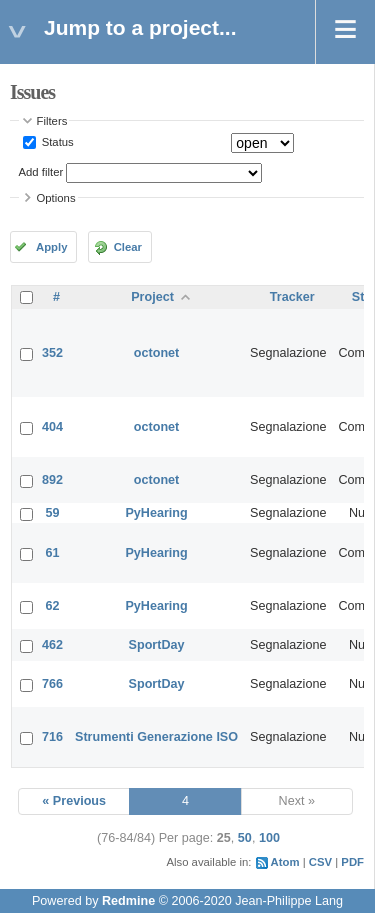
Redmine (128, 901)
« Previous (74, 801)
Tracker (292, 297)
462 (52, 645)
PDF (352, 862)
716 (52, 737)
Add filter (41, 172)
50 (245, 838)
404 (52, 427)
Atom (285, 862)
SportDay (157, 645)
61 (53, 553)
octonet (156, 353)
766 (52, 684)
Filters (52, 121)
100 (269, 838)
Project (152, 297)
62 (53, 606)
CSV (320, 862)
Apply (51, 247)
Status (56, 142)
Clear (128, 247)
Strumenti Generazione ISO (156, 737)
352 (52, 353)
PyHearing (156, 513)
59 (53, 513)
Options (56, 198)
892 (52, 480)
